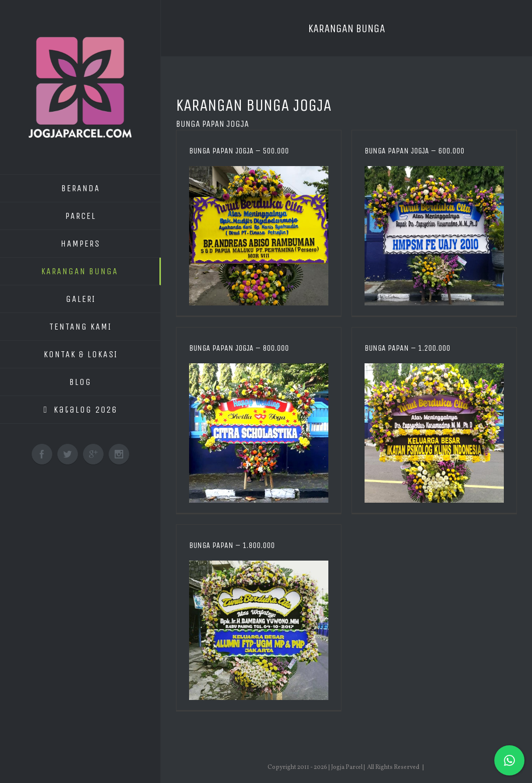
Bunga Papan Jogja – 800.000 (239, 348)
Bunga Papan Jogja (212, 124)
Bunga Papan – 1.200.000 (407, 348)
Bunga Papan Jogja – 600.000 (414, 151)
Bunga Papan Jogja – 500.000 (239, 151)
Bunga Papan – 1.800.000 (232, 545)
